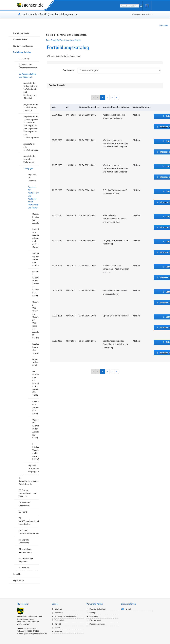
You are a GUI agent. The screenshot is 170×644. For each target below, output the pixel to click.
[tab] (33, 604)
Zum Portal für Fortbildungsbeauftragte (63, 40)
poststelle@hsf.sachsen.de (36, 634)
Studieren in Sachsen (98, 609)
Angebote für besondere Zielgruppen (29, 159)
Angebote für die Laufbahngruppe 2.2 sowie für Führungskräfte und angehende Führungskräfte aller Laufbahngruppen (31, 127)
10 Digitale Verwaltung (24, 541)
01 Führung (24, 58)
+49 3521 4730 (31, 628)
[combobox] (129, 6)
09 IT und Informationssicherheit (29, 532)
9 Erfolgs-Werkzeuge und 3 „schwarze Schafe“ (36, 452)
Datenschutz (60, 620)
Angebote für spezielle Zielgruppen (33, 468)
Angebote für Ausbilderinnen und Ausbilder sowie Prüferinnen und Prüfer (33, 197)
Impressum (59, 613)
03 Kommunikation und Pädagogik (27, 75)
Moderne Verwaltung (97, 624)
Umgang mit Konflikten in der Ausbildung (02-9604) (36, 429)
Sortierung (69, 70)
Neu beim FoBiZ (20, 40)
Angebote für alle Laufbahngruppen (31, 147)
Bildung (92, 613)
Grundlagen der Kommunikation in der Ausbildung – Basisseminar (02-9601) (36, 284)
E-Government (95, 620)
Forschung (94, 617)
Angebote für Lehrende (32, 178)
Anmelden (163, 26)
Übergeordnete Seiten (141, 14)
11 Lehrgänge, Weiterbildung (25, 550)
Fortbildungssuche (21, 33)
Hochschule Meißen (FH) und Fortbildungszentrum (50, 14)
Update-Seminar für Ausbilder (36, 218)
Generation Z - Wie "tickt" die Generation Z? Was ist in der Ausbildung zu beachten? (36, 320)
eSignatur (59, 631)
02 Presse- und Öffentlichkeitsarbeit (28, 66)
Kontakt (58, 624)
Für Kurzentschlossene (23, 46)
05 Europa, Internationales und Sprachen (28, 493)
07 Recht (23, 512)
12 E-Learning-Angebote (26, 560)
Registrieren (18, 580)
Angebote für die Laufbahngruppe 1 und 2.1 (31, 107)
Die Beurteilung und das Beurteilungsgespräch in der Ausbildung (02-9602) (36, 383)
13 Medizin (24, 568)
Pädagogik (28, 168)
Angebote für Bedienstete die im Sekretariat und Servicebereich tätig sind (30, 91)
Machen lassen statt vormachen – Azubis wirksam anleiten (36, 355)
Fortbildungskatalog (22, 52)
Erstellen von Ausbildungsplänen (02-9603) (36, 408)
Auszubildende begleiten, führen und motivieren (36, 259)
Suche (57, 628)
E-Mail (128, 609)
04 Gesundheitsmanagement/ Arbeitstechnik (29, 481)
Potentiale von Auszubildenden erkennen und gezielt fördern (36, 238)
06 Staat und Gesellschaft (25, 504)
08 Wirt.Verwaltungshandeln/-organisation (29, 521)
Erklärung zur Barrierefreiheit (66, 617)
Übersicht (59, 609)
